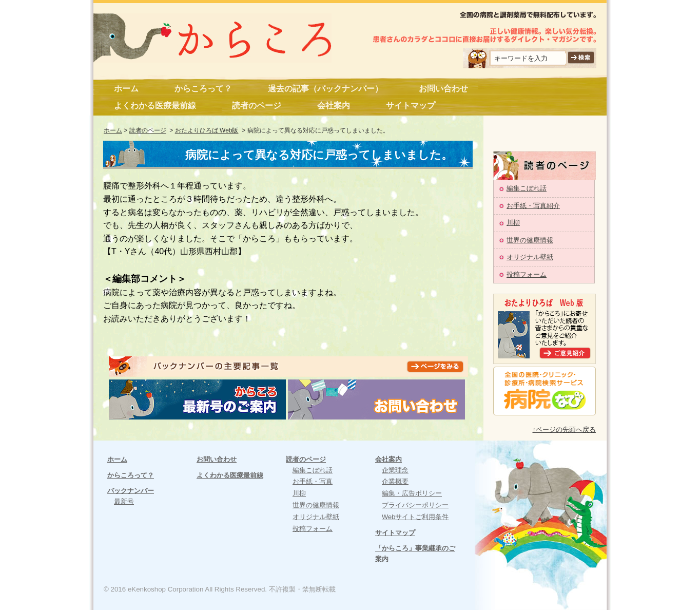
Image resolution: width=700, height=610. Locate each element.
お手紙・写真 (313, 481)
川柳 (513, 223)
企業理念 (395, 470)
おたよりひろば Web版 (207, 130)
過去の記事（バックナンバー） (325, 89)
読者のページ (257, 106)
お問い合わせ (443, 89)
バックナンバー (131, 491)
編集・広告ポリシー (412, 493)
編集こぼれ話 (527, 188)
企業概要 (395, 481)
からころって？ (203, 89)
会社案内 (334, 106)
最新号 (124, 501)
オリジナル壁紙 (530, 257)
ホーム (126, 89)
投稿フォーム (527, 274)
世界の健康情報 (530, 240)
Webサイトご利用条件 (415, 517)
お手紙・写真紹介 (533, 206)
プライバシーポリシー (415, 505)
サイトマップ (411, 106)
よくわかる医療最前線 (155, 106)
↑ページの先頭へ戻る (565, 430)
